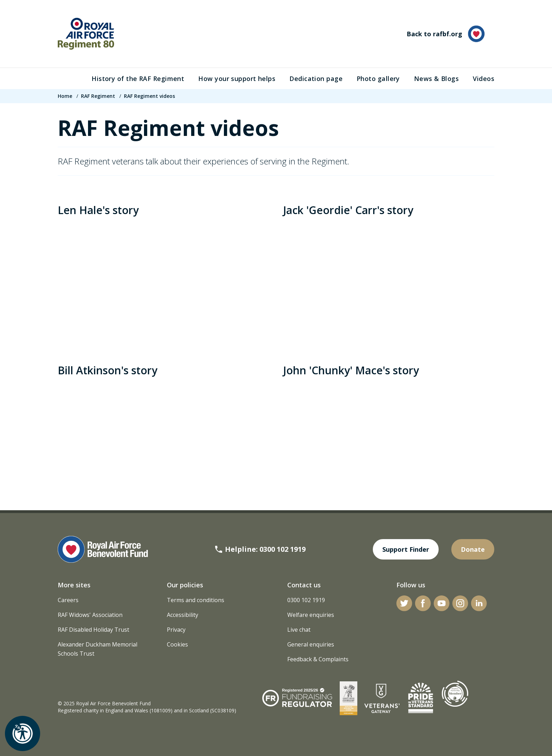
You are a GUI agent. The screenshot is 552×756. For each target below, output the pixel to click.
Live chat (299, 630)
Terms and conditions (196, 600)
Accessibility (183, 615)
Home (65, 96)
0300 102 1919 (306, 600)
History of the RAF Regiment (138, 79)
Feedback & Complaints (318, 659)
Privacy (176, 630)
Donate (473, 549)
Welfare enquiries (311, 615)
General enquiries (311, 644)
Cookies (177, 644)
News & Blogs (436, 79)
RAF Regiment (98, 96)
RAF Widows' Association (90, 615)
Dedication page (316, 79)
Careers (68, 600)
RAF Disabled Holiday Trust (93, 630)
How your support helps (237, 79)
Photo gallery (378, 79)
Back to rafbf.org (446, 34)
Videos (484, 79)
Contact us (304, 585)
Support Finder (406, 549)
